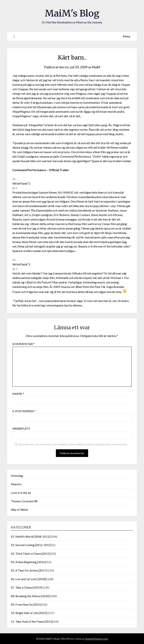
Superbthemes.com (97, 639)
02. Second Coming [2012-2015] (31, 545)
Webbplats (21, 428)
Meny (127, 36)
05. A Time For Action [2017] (29, 570)
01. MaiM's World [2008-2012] (30, 537)
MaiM (96, 67)
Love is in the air (21, 493)
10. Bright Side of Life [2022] (29, 613)
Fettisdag (17, 476)
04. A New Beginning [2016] (28, 562)
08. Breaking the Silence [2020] (30, 596)
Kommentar (24, 344)
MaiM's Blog (72, 13)
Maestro (16, 484)
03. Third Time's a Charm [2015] (31, 554)
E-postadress (24, 411)
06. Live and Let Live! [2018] (28, 579)
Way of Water (20, 510)
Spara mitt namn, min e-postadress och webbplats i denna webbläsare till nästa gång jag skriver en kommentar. (73, 444)
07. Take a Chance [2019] (26, 587)
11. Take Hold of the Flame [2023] (32, 622)
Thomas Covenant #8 (24, 501)
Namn (18, 394)
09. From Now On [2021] (26, 604)
